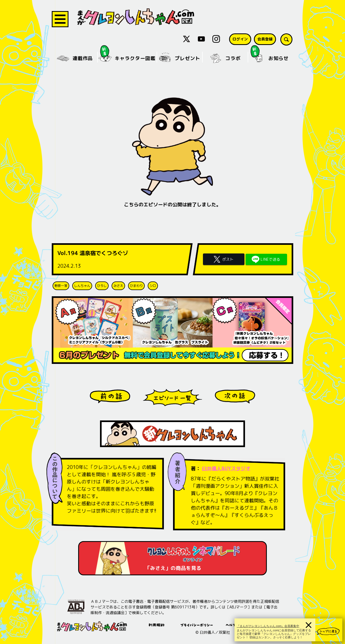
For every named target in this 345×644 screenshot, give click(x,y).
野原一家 (61, 286)
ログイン (240, 39)
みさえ (118, 286)
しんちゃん (82, 286)
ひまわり (136, 286)
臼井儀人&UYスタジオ (226, 469)
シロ (153, 286)
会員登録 (265, 39)
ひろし (102, 286)
